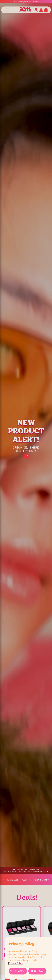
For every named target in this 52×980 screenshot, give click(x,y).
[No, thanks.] (18, 971)
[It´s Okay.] (37, 971)
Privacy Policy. (16, 963)
